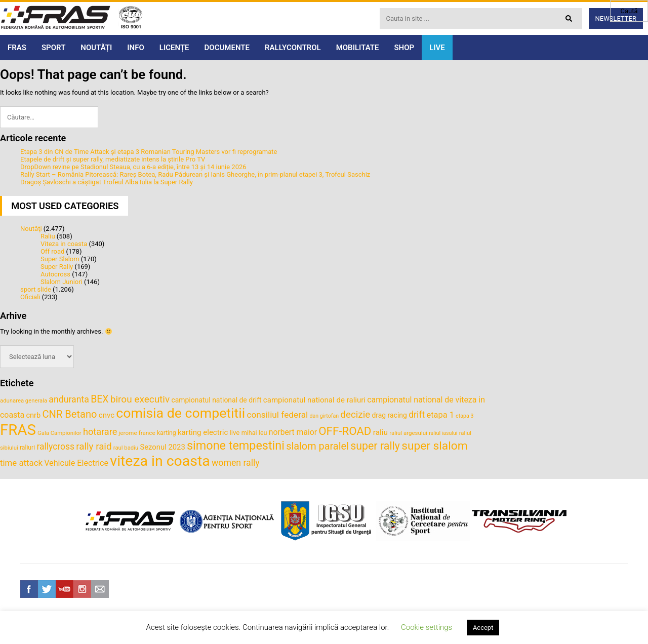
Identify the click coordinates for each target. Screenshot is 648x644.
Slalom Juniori (62, 282)
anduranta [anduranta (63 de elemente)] (69, 399)
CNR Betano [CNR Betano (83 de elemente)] (70, 414)
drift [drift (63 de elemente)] (417, 415)
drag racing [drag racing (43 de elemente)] (389, 415)
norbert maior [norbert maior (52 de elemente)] (293, 432)
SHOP (404, 48)
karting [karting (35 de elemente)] (167, 433)
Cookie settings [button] (427, 627)
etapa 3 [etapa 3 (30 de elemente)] (464, 416)
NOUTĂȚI (96, 48)
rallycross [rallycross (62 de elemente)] (55, 447)
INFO (136, 48)
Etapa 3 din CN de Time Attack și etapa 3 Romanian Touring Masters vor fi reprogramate (149, 152)
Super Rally (57, 267)
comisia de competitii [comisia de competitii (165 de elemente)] (180, 413)
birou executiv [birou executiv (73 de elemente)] (140, 399)
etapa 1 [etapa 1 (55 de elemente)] (440, 415)
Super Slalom (60, 259)
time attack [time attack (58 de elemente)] (21, 463)
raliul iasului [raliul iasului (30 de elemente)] (443, 433)
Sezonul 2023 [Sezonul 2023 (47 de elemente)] (162, 447)
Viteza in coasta (64, 244)
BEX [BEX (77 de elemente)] (99, 399)
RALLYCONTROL (293, 48)
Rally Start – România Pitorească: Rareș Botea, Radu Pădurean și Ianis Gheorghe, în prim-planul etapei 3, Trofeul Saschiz (195, 174)
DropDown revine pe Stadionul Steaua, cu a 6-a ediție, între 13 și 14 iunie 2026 (133, 167)
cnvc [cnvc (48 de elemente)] (107, 415)
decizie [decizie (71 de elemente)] (355, 415)
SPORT (53, 48)
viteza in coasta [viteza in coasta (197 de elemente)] (160, 461)
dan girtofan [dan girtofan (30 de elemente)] (324, 416)
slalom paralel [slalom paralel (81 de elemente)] (317, 446)
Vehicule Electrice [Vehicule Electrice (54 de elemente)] (76, 463)
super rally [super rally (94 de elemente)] (375, 446)
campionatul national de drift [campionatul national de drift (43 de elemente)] (216, 400)
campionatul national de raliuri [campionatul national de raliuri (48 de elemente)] (314, 400)
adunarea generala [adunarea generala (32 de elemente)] (24, 400)
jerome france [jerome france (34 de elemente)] (137, 433)
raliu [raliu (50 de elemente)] (380, 432)
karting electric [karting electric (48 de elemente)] (203, 432)
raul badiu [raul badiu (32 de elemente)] (126, 448)
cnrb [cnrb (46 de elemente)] (33, 415)
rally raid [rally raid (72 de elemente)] (94, 447)
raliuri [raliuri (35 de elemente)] (27, 448)
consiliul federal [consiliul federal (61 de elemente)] (277, 415)
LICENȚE (174, 48)
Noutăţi (31, 229)
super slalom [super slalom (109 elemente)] (435, 446)
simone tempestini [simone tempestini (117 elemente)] (236, 446)
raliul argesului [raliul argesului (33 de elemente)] (408, 433)
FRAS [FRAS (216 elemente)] (18, 430)
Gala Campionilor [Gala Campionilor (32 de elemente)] (59, 433)
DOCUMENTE (227, 48)
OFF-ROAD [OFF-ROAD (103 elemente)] (345, 431)
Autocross (55, 274)
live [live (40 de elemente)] (235, 433)
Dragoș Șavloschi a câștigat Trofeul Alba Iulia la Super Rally (107, 182)
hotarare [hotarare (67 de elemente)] (100, 432)
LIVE (437, 48)
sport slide (36, 289)
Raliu (48, 236)
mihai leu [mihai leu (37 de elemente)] (254, 433)
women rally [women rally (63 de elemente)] (236, 463)
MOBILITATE (358, 48)
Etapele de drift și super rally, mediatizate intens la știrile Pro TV (113, 159)
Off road (52, 251)
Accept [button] (483, 628)
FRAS (17, 48)
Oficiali (30, 297)
